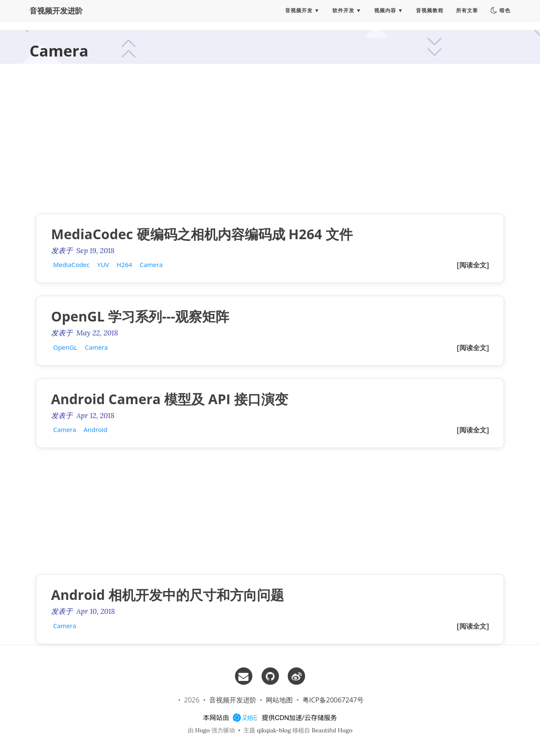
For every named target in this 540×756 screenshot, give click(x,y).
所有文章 (467, 15)
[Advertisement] (270, 142)
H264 (124, 265)
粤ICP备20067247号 (333, 700)
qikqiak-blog (274, 730)
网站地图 (279, 700)
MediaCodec (71, 265)
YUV (103, 265)
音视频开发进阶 (56, 15)
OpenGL (65, 347)
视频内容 (385, 15)
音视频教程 (430, 15)
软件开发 (343, 15)
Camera (151, 265)
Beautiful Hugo (332, 730)
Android (95, 429)
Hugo (202, 730)
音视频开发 (299, 15)
